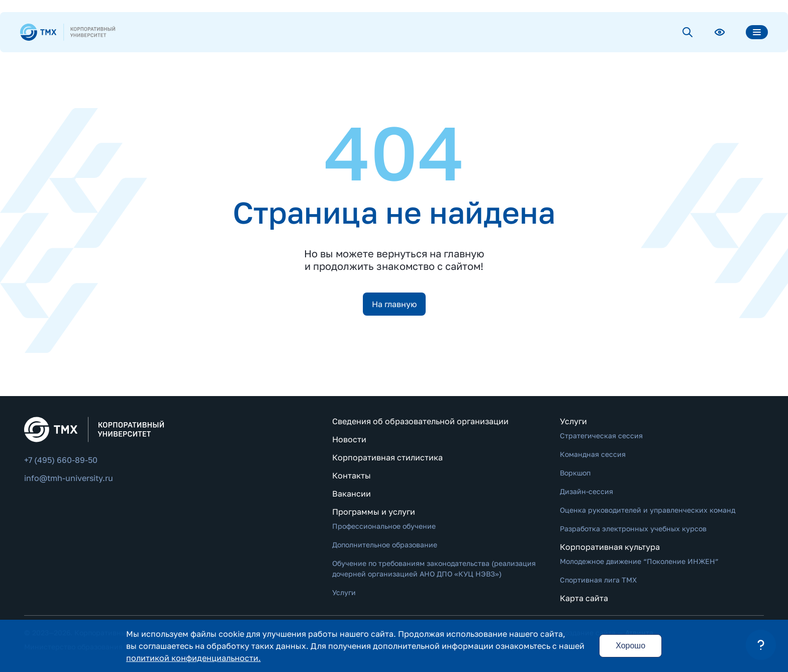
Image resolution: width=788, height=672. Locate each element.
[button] (761, 645)
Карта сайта (584, 598)
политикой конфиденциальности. (193, 658)
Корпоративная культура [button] (610, 547)
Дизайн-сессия (586, 491)
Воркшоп (575, 473)
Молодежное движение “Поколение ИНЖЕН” (639, 561)
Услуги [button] (573, 421)
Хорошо (630, 646)
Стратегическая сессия (601, 436)
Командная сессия (593, 454)
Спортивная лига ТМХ (598, 580)
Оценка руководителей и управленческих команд (648, 510)
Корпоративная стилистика (387, 457)
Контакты (352, 475)
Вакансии (352, 494)
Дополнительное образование (385, 545)
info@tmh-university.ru (69, 478)
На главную (394, 304)
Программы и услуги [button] (374, 512)
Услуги (344, 592)
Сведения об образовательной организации (420, 421)
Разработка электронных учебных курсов (633, 529)
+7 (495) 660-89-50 (61, 460)
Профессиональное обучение (384, 526)
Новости (349, 439)
